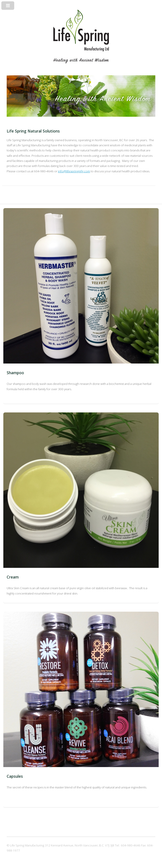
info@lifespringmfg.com (74, 171)
